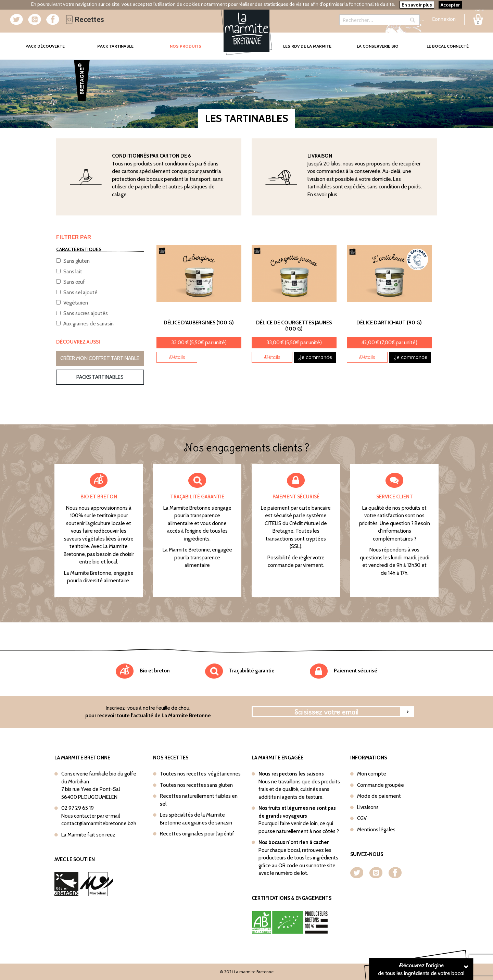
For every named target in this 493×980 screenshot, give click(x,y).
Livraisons (368, 807)
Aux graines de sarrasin (89, 324)
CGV (362, 818)
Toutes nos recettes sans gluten (196, 785)
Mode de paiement (379, 796)
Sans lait (73, 272)
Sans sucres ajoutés (86, 313)
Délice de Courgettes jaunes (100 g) (294, 326)
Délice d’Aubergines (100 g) (199, 323)
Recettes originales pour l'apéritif (197, 834)
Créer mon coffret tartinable (100, 358)
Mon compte (372, 774)
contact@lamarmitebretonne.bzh (99, 823)
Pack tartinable (115, 46)
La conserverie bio (378, 46)
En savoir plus (322, 195)
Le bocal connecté (448, 46)
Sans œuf (74, 282)
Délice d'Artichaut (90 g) (389, 323)
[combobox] (380, 20)
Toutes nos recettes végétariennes (200, 774)
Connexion (444, 19)
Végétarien (76, 303)
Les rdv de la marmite (307, 46)
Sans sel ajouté (80, 293)
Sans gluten (77, 261)
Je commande (315, 357)
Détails (177, 357)
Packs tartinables (100, 377)
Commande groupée (381, 785)
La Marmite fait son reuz (88, 835)
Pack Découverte (53, 41)
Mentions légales (376, 830)
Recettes (85, 19)
